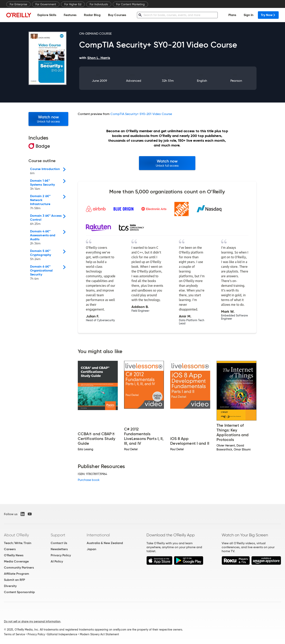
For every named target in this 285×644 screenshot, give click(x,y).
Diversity (10, 586)
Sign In (248, 15)
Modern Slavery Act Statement (99, 634)
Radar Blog (92, 15)
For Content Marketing (130, 4)
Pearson (236, 81)
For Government (46, 4)
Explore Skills (47, 15)
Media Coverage (16, 561)
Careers (10, 549)
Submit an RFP (14, 580)
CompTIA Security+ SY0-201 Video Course (141, 114)
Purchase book (89, 480)
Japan (91, 549)
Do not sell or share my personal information (32, 621)
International (98, 535)
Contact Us (59, 543)
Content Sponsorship (19, 592)
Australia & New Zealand (105, 543)
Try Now (268, 15)
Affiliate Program (17, 574)
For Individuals (99, 4)
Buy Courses (117, 15)
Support (58, 535)
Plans (232, 15)
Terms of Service (14, 634)
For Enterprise (18, 4)
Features (70, 15)
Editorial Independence (62, 634)
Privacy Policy (61, 555)
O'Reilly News (14, 555)
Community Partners (19, 568)
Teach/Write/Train (18, 543)
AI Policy (57, 561)
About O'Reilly (16, 535)
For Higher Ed (73, 4)
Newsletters (59, 549)
